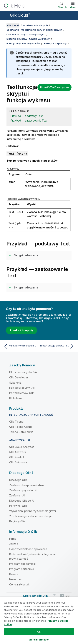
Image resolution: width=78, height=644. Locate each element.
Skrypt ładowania (26, 255)
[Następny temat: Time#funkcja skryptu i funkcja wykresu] (57, 346)
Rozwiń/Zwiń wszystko (54, 87)
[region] (39, 620)
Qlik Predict (17, 457)
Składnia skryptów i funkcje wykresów (28, 39)
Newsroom (16, 579)
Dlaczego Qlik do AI (22, 501)
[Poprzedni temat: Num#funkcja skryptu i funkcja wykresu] (21, 346)
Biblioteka (16, 398)
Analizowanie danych (35, 25)
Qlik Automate (18, 462)
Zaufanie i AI (17, 495)
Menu (73, 7)
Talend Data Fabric (21, 432)
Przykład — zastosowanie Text (29, 121)
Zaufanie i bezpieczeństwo (27, 485)
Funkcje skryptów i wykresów (23, 43)
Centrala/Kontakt (20, 584)
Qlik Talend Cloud (20, 427)
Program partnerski (22, 569)
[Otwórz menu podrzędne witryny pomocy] (5, 16)
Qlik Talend (16, 422)
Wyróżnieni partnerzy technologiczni (33, 511)
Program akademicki (22, 564)
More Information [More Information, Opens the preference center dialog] (39, 640)
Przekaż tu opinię (21, 330)
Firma (13, 539)
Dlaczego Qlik (18, 480)
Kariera (14, 574)
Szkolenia (15, 383)
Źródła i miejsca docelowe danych (31, 516)
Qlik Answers (18, 452)
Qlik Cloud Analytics (22, 447)
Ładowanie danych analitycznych (26, 34)
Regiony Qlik (17, 521)
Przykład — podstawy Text (27, 116)
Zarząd (14, 544)
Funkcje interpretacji (55, 43)
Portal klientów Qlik (21, 393)
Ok (39, 632)
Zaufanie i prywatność (23, 490)
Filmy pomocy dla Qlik (23, 372)
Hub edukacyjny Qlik (22, 388)
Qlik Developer (19, 377)
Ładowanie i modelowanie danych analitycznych (34, 30)
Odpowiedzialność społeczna (28, 549)
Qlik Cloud (20, 15)
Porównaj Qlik (18, 506)
